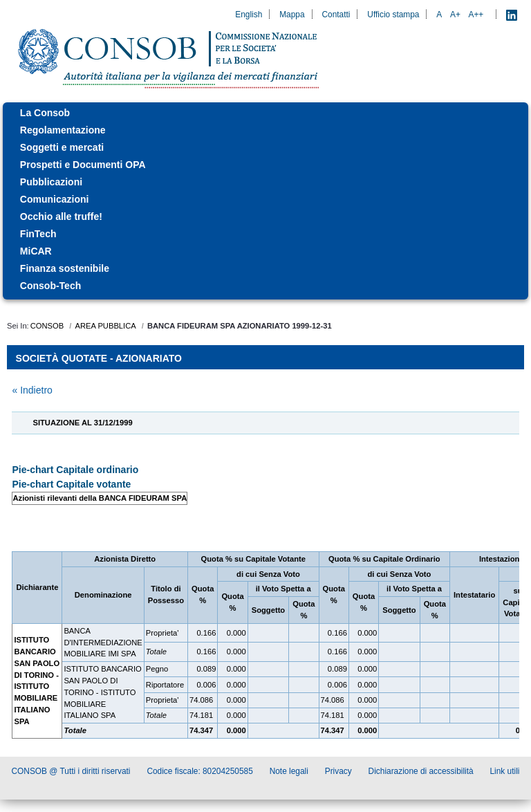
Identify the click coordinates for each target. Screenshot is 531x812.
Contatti (336, 15)
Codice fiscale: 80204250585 (199, 771)
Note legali (289, 771)
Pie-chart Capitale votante (71, 484)
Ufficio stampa (393, 15)
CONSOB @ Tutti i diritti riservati (71, 771)
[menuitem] (265, 113)
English (249, 15)
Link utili (505, 771)
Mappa (292, 15)
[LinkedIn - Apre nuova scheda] (512, 15)
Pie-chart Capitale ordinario (75, 470)
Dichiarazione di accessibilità (421, 771)
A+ (455, 15)
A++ (476, 15)
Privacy (338, 771)
